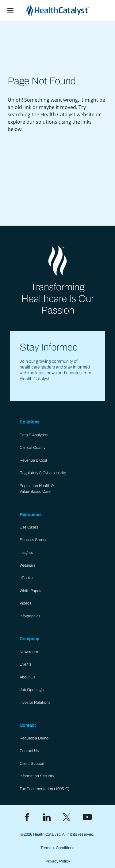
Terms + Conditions (57, 848)
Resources (31, 514)
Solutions (30, 422)
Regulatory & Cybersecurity (43, 473)
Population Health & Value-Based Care (37, 489)
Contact (28, 725)
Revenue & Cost (33, 460)
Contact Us (29, 751)
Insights (26, 553)
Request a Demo (34, 738)
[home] (68, 11)
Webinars (27, 565)
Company (29, 639)
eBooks (26, 578)
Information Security (37, 776)
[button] (10, 10)
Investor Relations (35, 703)
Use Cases (29, 527)
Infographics (30, 616)
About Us (27, 677)
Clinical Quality (33, 448)
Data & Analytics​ (34, 435)
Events (26, 664)
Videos (25, 603)
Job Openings (32, 690)
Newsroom (29, 652)
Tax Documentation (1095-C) (45, 789)
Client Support (32, 764)
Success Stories (33, 540)
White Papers (31, 591)
